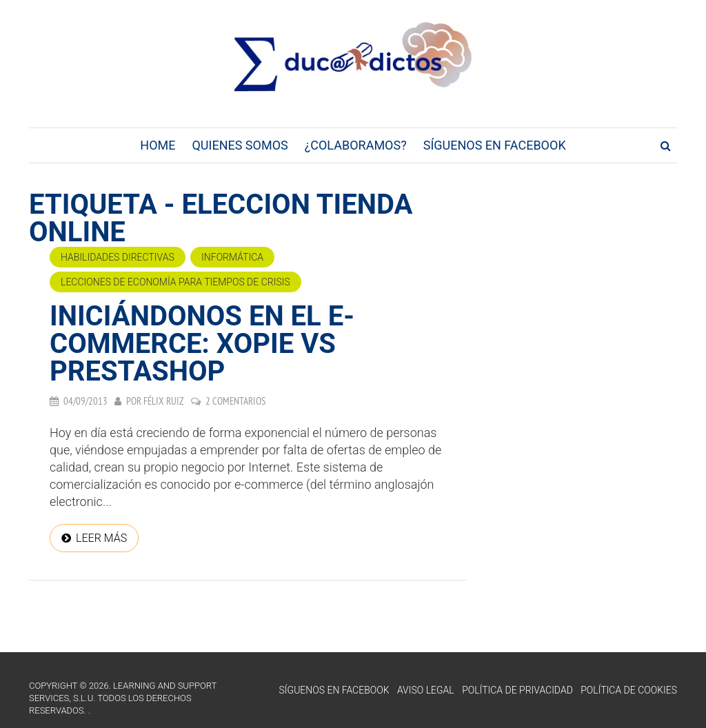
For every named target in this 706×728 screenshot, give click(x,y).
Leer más (101, 538)
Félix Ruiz (164, 401)
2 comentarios (235, 401)
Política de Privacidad (517, 690)
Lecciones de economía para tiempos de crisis (175, 282)
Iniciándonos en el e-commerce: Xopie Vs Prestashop (202, 344)
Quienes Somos (240, 145)
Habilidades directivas (118, 257)
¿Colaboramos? (356, 145)
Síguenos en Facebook (495, 145)
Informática (232, 257)
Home (158, 145)
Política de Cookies (629, 690)
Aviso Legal (426, 690)
